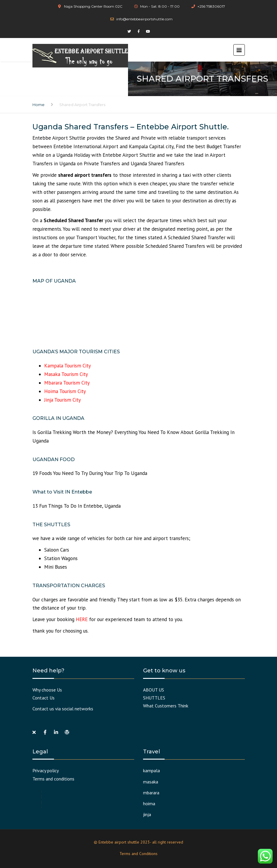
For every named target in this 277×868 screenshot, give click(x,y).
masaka (151, 782)
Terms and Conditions (138, 854)
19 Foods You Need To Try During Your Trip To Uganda (90, 473)
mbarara (151, 793)
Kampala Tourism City (68, 366)
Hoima (52, 391)
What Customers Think (166, 706)
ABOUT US (154, 690)
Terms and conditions (53, 779)
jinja (147, 814)
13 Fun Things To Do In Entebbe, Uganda (77, 506)
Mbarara (54, 383)
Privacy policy (46, 770)
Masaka (53, 374)
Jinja (49, 400)
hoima (149, 803)
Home (38, 105)
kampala (151, 770)
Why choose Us (47, 690)
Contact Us (44, 698)
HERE (82, 619)
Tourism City (75, 374)
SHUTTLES (154, 698)
